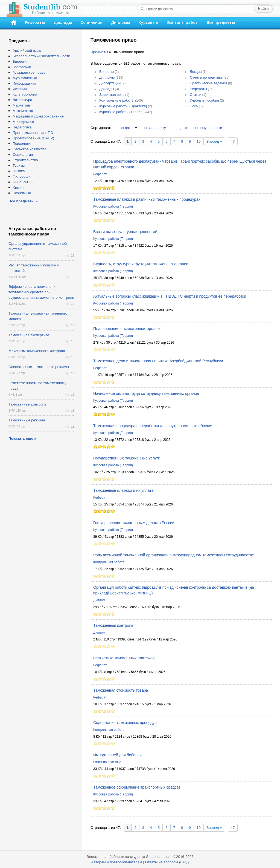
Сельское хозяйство (30, 149)
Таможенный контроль (113, 625)
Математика (23, 111)
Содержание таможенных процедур (125, 723)
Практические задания (208, 83)
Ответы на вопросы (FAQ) (167, 862)
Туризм (19, 166)
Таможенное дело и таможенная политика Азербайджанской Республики (158, 361)
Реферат (100, 174)
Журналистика (25, 78)
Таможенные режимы (27, 420)
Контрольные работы (117, 100)
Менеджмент (24, 122)
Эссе (194, 106)
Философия (23, 176)
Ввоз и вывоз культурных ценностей (125, 232)
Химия (18, 187)
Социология (23, 155)
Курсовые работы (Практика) (123, 106)
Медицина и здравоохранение (38, 116)
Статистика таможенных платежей (124, 658)
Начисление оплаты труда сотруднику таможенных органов (146, 393)
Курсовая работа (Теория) (113, 206)
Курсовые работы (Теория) (121, 112)
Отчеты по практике (206, 77)
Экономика (22, 193)
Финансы (20, 182)
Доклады (63, 22)
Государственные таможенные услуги (127, 458)
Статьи (196, 95)
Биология (21, 61)
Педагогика (22, 127)
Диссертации (110, 83)
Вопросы (107, 72)
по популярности (208, 128)
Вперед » (214, 141)
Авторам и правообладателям (117, 862)
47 (233, 141)
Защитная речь (112, 95)
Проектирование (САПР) (33, 138)
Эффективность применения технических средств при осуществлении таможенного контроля (41, 292)
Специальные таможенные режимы (39, 367)
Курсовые (148, 22)
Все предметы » (23, 201)
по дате (126, 128)
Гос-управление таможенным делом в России (134, 523)
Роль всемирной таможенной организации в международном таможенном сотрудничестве (174, 555)
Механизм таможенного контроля (37, 351)
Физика (19, 171)
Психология (22, 144)
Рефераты (35, 22)
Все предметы (221, 22)
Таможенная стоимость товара (121, 690)
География (22, 67)
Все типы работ (182, 22)
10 (199, 141)
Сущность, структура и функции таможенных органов (141, 264)
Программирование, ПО (33, 133)
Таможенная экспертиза (29, 335)
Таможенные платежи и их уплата (123, 490)
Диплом (99, 600)
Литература (22, 100)
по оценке (180, 128)
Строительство (25, 160)
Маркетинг (21, 105)
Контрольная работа (109, 562)
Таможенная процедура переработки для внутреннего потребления (153, 426)
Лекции (196, 72)
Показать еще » (22, 439)
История (20, 89)
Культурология (25, 94)
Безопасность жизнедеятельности (41, 56)
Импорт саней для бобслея (117, 755)
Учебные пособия (204, 100)
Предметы (99, 52)
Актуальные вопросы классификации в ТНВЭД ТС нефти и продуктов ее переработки (170, 296)
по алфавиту (155, 128)
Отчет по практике (107, 762)
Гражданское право (29, 72)
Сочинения (91, 22)
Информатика (24, 83)
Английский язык (27, 51)
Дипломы (120, 22)
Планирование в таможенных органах (127, 329)
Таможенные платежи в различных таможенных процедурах (147, 199)
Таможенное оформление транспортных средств (137, 787)
